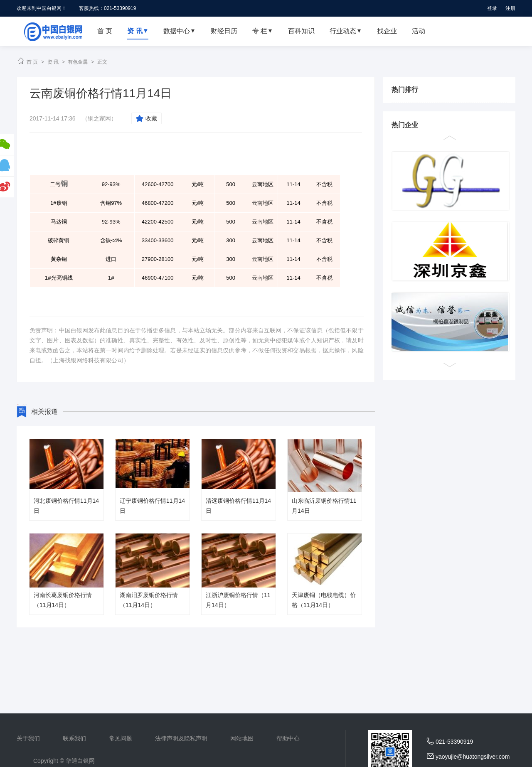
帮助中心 (288, 738)
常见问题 (121, 738)
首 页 (32, 62)
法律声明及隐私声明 (181, 738)
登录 (492, 8)
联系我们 (74, 738)
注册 (510, 8)
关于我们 (28, 738)
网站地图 (242, 738)
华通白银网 (80, 761)
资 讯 (53, 62)
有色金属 (78, 62)
